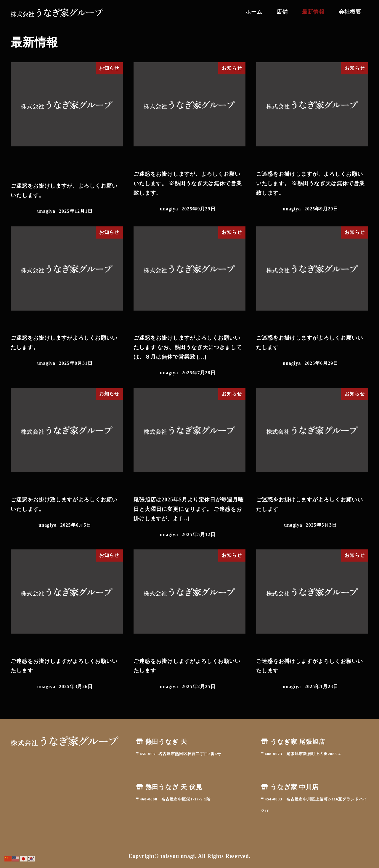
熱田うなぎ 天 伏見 (169, 787)
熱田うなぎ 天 (161, 742)
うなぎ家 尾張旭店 (293, 742)
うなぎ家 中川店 (290, 787)
